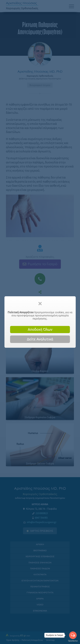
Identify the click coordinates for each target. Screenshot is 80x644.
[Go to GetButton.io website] (73, 641)
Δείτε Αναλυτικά (40, 339)
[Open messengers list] (73, 635)
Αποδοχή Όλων (40, 329)
